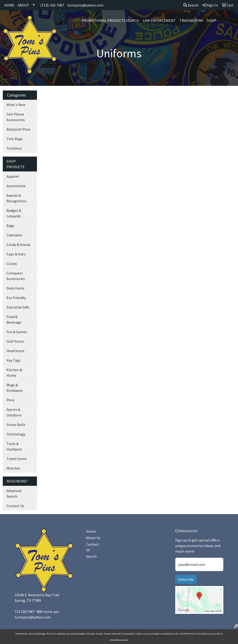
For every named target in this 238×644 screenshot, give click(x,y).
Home (91, 531)
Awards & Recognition (16, 198)
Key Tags (14, 360)
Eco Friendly (16, 298)
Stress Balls (16, 425)
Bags (10, 225)
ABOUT (23, 5)
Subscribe (186, 579)
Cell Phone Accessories (16, 117)
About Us (93, 538)
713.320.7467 (25, 612)
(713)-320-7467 (52, 5)
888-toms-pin (48, 612)
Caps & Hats (16, 254)
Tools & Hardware (14, 446)
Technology (16, 434)
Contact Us (15, 506)
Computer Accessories (16, 276)
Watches (13, 468)
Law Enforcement (159, 20)
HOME (9, 5)
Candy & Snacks (19, 245)
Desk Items (15, 288)
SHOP (212, 20)
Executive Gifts (18, 307)
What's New (16, 105)
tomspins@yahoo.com (85, 5)
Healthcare (15, 351)
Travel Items (17, 459)
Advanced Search (14, 493)
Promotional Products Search (110, 20)
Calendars (14, 235)
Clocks (12, 264)
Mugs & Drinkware (15, 388)
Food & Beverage (14, 319)
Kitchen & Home (14, 373)
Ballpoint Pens (18, 129)
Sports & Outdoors (14, 412)
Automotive (16, 186)
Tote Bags (15, 139)
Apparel (13, 176)
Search (191, 5)
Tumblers (14, 148)
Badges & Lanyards (14, 213)
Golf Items (15, 341)
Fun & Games (17, 332)
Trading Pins (191, 20)
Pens (10, 400)
